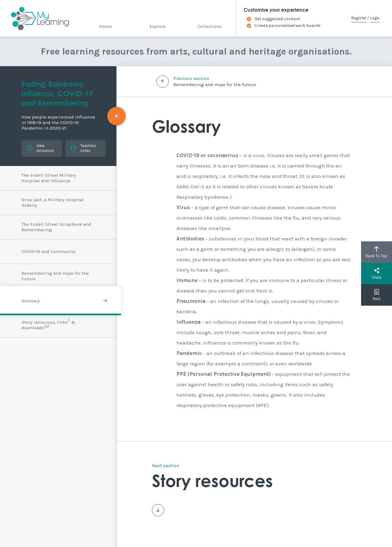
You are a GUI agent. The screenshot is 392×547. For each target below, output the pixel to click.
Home (106, 26)
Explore (158, 26)
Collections (210, 26)
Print (377, 295)
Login (375, 18)
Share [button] (377, 273)
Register (359, 18)
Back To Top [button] (377, 252)
